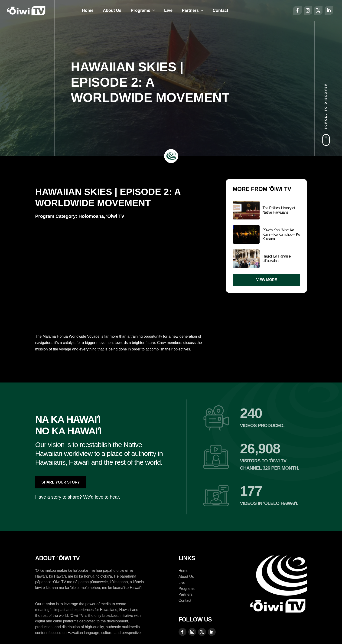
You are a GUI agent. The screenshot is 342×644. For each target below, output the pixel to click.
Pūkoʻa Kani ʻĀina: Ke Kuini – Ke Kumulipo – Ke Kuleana (281, 234)
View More (266, 280)
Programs (140, 10)
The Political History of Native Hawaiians (279, 210)
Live (168, 10)
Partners (190, 10)
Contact (220, 10)
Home (88, 10)
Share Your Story (61, 482)
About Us (112, 10)
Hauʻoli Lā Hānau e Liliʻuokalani (276, 258)
